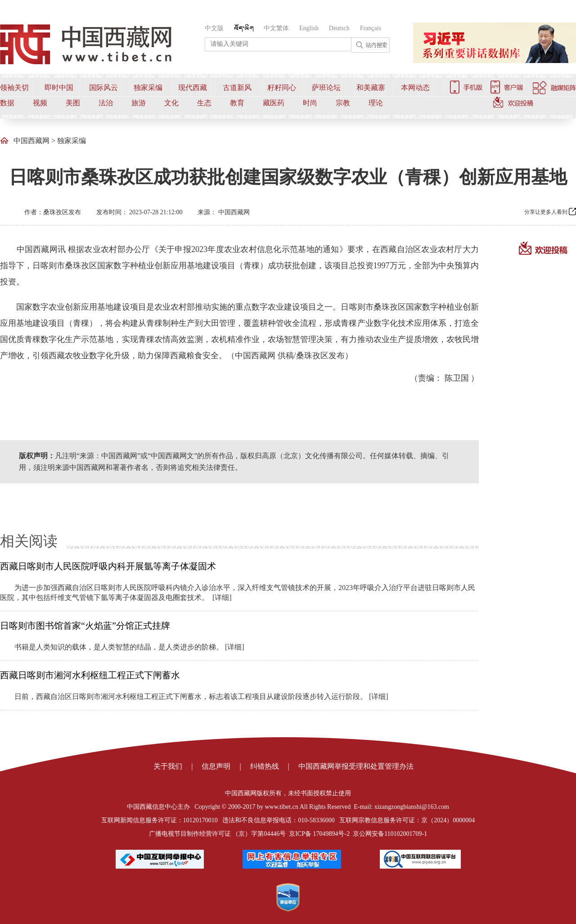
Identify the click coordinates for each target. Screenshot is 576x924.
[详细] (222, 597)
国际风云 (103, 88)
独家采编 (148, 88)
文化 (171, 103)
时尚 (310, 103)
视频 (40, 103)
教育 (237, 103)
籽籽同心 (282, 88)
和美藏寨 (371, 88)
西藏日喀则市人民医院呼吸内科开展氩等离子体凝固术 (108, 566)
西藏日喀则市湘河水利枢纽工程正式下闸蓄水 (90, 675)
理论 (376, 103)
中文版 (214, 28)
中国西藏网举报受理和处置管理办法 (356, 766)
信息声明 (216, 766)
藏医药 (274, 103)
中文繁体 (276, 28)
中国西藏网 (31, 141)
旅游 (139, 103)
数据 (7, 103)
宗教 (343, 103)
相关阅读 (29, 541)
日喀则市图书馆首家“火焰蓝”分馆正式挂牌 (85, 626)
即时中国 (59, 88)
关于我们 (168, 766)
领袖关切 (14, 88)
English (309, 28)
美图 (73, 103)
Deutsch (339, 28)
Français (371, 28)
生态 (204, 103)
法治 (106, 103)
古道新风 (237, 88)
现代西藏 (193, 88)
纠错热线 (265, 766)
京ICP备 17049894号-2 (319, 834)
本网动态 (415, 88)
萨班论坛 (326, 88)
